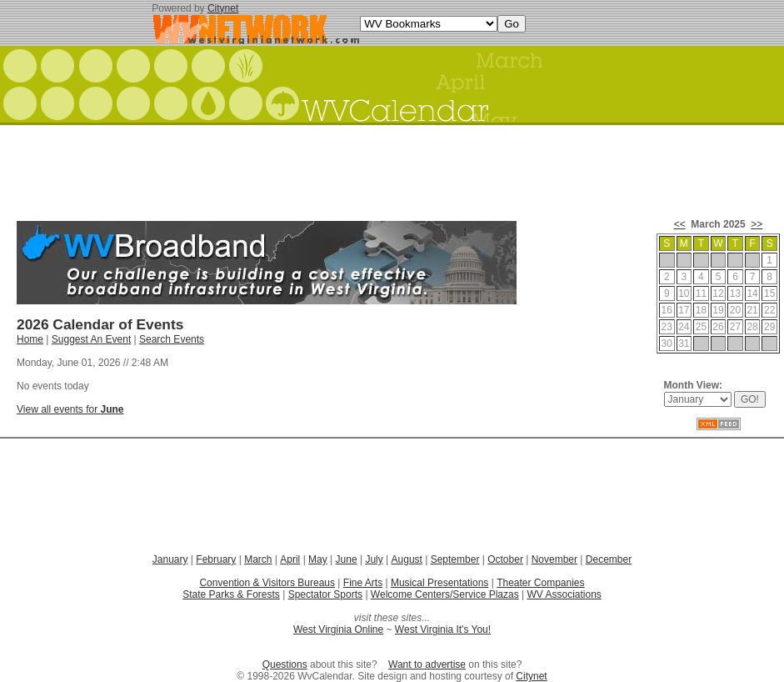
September (455, 559)
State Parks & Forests (231, 594)
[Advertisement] (392, 167)
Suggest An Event (91, 339)
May (318, 559)
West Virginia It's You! (443, 629)
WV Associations (564, 594)
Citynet (223, 8)
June (347, 559)
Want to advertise (427, 664)
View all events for (70, 409)
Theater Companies (540, 583)
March (258, 559)
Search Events (172, 339)
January (170, 559)
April (290, 559)
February (216, 559)
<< (680, 224)
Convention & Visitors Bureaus (267, 583)
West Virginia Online (338, 629)
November (554, 559)
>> (757, 224)
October (505, 559)
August (407, 559)
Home (30, 339)
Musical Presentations (439, 583)
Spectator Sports (325, 594)
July (374, 559)
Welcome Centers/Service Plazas (445, 594)
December (609, 559)
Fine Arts (363, 583)
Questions (285, 664)
